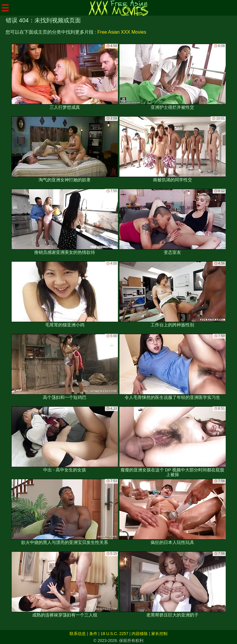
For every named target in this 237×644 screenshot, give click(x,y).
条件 (93, 634)
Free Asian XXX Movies (122, 32)
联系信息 (78, 634)
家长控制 (159, 634)
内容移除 (140, 634)
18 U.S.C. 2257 (114, 634)
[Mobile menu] (5, 8)
